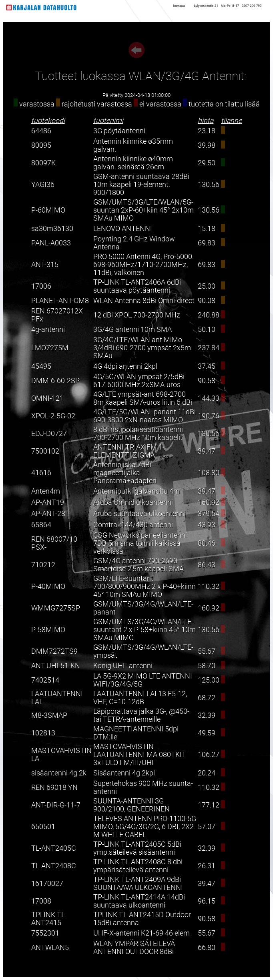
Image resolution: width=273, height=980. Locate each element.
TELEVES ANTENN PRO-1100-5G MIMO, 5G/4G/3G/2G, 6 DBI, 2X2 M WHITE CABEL (145, 827)
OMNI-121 (47, 398)
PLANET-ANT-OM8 (60, 301)
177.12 (209, 805)
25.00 (207, 286)
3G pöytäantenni (119, 131)
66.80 (207, 948)
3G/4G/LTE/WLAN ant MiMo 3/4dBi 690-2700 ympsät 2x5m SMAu (142, 348)
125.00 (209, 680)
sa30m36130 (52, 229)
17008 (41, 901)
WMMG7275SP (56, 608)
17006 (41, 286)
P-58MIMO (48, 630)
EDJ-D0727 (49, 434)
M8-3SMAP (49, 715)
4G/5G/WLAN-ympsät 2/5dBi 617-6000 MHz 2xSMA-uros (139, 381)
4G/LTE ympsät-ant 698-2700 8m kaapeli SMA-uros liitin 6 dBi (143, 398)
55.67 (207, 651)
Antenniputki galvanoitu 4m (136, 491)
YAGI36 (43, 185)
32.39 (207, 715)
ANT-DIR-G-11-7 (56, 805)
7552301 (45, 933)
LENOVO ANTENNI (123, 229)
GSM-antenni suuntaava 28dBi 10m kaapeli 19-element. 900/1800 (141, 185)
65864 (41, 525)
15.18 (207, 229)
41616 (41, 473)
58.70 (207, 666)
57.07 (207, 827)
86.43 (207, 565)
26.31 (207, 866)
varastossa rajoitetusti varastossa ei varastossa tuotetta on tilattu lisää (137, 104)
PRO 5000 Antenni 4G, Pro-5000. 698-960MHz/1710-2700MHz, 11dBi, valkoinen (144, 265)
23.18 (207, 131)
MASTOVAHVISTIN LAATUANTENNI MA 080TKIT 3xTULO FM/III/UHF (140, 755)
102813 (43, 733)
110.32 (209, 586)
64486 (41, 131)
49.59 (207, 733)
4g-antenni (48, 329)
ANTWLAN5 (50, 948)
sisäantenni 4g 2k (59, 773)
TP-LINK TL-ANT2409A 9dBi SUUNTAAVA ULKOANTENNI (138, 884)
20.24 (207, 773)
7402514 (45, 680)
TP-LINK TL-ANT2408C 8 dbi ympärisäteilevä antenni (138, 866)
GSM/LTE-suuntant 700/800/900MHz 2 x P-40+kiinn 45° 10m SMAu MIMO (145, 586)
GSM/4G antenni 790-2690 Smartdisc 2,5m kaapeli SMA (139, 565)
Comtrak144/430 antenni (133, 525)
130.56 (209, 185)
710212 (43, 565)
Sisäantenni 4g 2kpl (124, 773)
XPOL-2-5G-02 (53, 416)
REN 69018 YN (54, 787)
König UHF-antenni (123, 666)
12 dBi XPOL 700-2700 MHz (137, 315)
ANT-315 (45, 265)
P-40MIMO (48, 586)
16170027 (47, 884)
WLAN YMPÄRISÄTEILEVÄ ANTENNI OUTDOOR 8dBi (134, 948)
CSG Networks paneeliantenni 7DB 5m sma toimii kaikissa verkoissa (140, 543)
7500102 (45, 451)
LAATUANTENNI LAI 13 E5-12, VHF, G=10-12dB (140, 698)
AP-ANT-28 (48, 514)
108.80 (209, 473)
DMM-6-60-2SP (55, 381)
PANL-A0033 (51, 243)
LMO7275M (50, 348)
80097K (43, 163)
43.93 (207, 525)
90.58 (207, 381)
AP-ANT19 (48, 502)
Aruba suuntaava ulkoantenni (140, 514)
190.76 (209, 416)
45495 (41, 366)
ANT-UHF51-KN (56, 666)
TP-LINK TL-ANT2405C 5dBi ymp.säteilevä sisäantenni (137, 848)
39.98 (207, 145)
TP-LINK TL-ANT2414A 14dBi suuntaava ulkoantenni (139, 901)
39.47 (207, 451)
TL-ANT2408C (54, 866)
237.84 (209, 348)
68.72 (207, 698)
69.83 (207, 243)
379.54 (209, 514)
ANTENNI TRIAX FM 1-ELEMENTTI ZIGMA (129, 451)
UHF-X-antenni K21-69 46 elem (142, 933)
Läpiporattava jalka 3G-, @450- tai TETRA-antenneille (141, 715)
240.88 (209, 315)
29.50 (207, 163)
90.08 (207, 301)
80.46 (207, 543)
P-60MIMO (48, 210)
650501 (43, 827)
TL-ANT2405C (54, 848)
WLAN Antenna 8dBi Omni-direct (144, 301)
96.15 (207, 901)
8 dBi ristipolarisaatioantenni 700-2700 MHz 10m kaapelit (138, 434)
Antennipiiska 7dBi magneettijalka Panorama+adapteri (125, 473)
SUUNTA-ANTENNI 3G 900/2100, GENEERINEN (131, 805)
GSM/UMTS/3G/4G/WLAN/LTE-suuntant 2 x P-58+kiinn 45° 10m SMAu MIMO (145, 630)
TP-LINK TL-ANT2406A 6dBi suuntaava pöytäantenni (137, 286)
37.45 (207, 366)
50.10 (207, 329)
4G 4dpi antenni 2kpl (125, 366)
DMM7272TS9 (54, 651)
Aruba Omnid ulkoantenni (133, 502)
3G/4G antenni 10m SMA (132, 329)
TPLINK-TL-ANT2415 (49, 919)
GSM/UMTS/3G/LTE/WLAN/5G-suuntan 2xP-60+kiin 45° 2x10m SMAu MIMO (144, 210)
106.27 (209, 755)
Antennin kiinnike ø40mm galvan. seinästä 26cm (133, 163)
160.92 (209, 502)
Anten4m (46, 491)
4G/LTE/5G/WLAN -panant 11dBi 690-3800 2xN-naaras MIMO (145, 416)
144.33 (209, 398)
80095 (41, 145)
